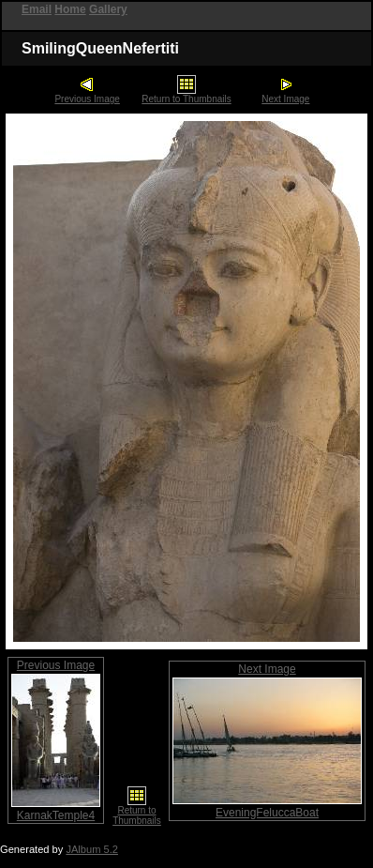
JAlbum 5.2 (92, 849)
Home (70, 9)
